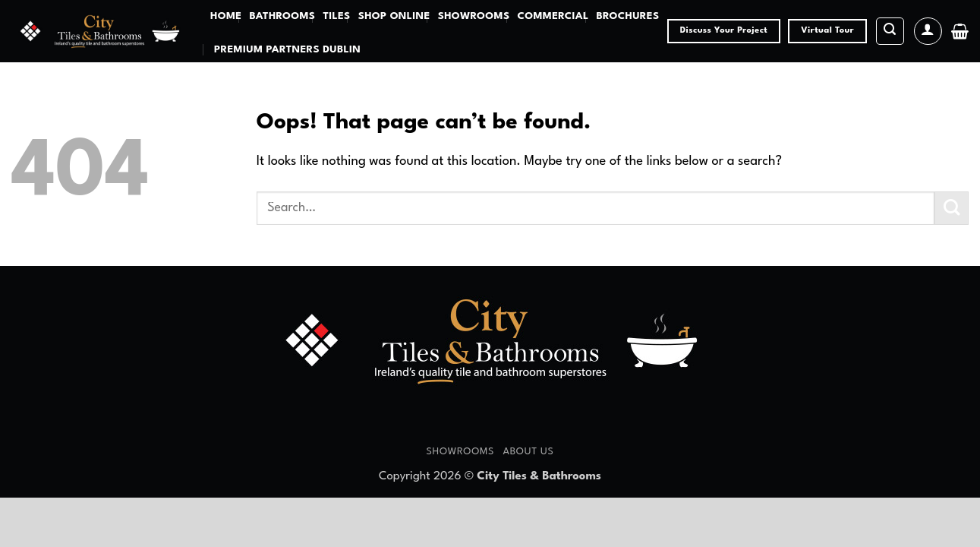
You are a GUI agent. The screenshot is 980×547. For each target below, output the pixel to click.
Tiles (336, 16)
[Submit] (952, 209)
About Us (528, 452)
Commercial (553, 16)
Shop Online (394, 16)
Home (226, 16)
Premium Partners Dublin (287, 50)
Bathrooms (282, 16)
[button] (890, 32)
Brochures (628, 16)
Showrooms (474, 16)
